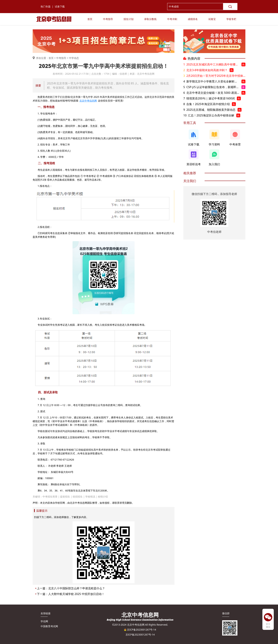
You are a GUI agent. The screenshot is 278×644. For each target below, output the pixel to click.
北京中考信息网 (88, 101)
